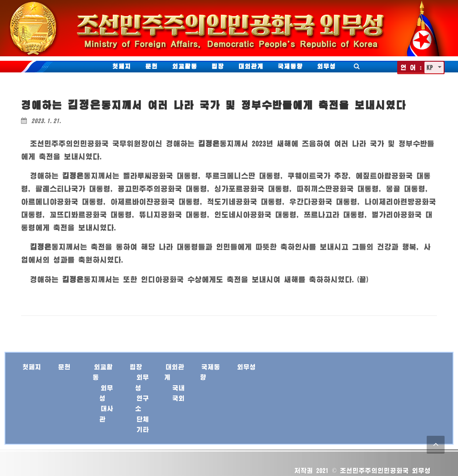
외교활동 (185, 66)
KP (431, 67)
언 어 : (411, 67)
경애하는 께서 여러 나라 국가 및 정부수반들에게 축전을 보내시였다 (214, 105)
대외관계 (251, 66)
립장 (218, 66)
